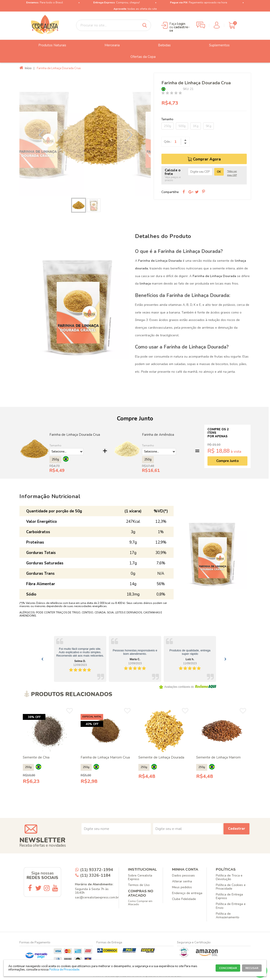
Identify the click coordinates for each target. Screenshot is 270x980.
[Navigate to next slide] (225, 659)
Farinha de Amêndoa (158, 435)
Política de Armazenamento (228, 915)
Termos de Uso (139, 885)
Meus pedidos (182, 887)
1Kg (196, 126)
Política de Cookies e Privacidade (231, 887)
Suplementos (216, 45)
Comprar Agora (207, 159)
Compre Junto (227, 461)
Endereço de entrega (187, 893)
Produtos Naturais (49, 45)
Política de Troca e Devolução (229, 877)
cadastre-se (179, 29)
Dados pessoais (183, 875)
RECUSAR (252, 968)
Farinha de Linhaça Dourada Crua (75, 435)
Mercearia (109, 45)
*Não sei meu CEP (232, 173)
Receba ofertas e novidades (43, 845)
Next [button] (128, 135)
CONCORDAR (228, 968)
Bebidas (161, 45)
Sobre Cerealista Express (140, 877)
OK (219, 172)
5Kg (208, 126)
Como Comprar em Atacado (140, 903)
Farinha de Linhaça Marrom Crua (105, 757)
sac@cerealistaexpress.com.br (97, 897)
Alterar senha (182, 881)
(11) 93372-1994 (97, 870)
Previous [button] (43, 135)
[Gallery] (135, 659)
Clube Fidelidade (184, 899)
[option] (85, 135)
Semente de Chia (36, 757)
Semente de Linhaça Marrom (218, 757)
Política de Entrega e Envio (231, 906)
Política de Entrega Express (229, 896)
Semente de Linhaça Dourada (161, 757)
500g (182, 126)
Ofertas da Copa (140, 57)
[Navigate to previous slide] (42, 659)
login (181, 24)
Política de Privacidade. (65, 970)
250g (168, 126)
